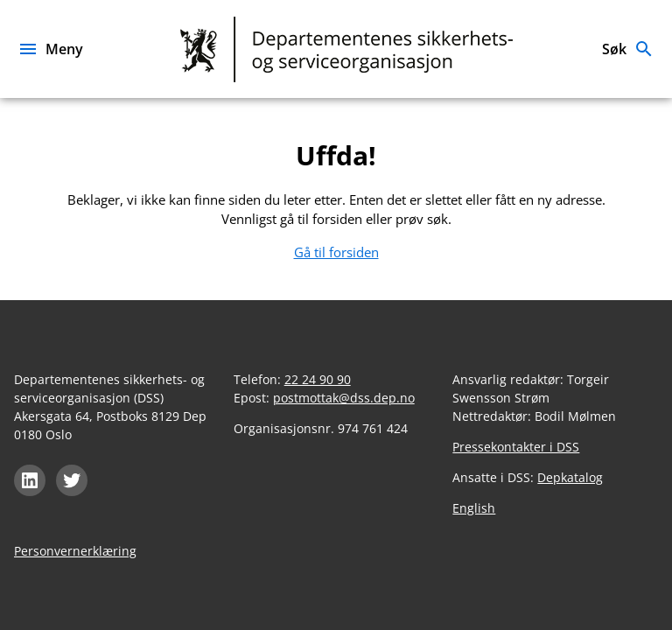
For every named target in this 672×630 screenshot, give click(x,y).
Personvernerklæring (75, 551)
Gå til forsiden (336, 252)
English (474, 508)
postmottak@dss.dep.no (344, 398)
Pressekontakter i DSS (516, 447)
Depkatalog (570, 477)
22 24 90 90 (318, 379)
